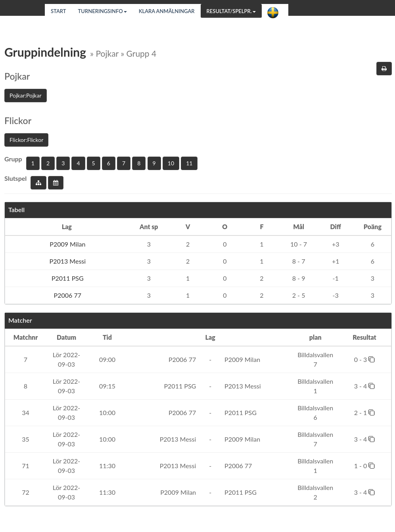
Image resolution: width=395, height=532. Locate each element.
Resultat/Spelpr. (231, 11)
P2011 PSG (67, 278)
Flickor (18, 121)
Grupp (13, 159)
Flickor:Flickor (26, 140)
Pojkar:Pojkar (26, 95)
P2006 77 (67, 295)
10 (171, 163)
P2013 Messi (67, 261)
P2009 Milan (67, 244)
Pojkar (17, 76)
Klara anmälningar (167, 11)
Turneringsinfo (103, 11)
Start (58, 11)
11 (189, 163)
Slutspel (15, 178)
